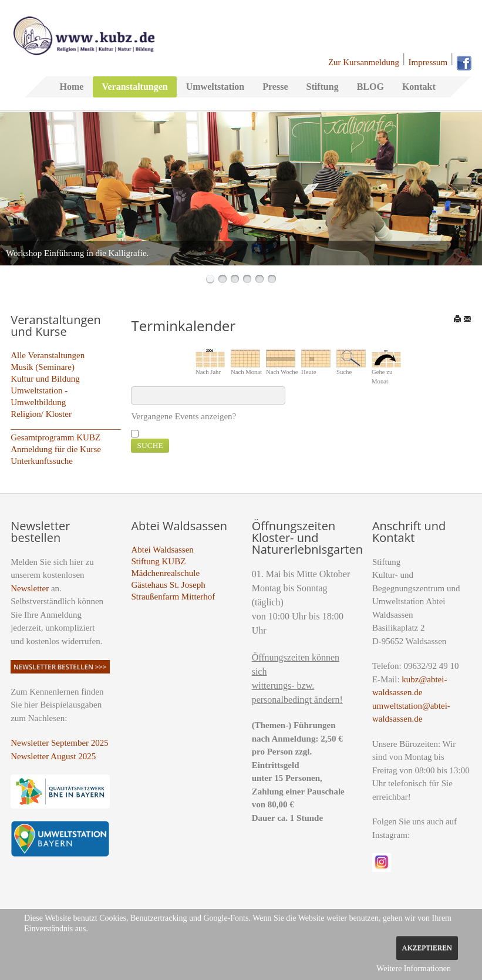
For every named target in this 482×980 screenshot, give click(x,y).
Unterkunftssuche (42, 461)
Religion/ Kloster (41, 414)
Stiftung (323, 87)
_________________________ (66, 426)
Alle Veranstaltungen (48, 355)
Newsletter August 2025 (53, 756)
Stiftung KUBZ (158, 561)
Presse (275, 87)
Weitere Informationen (414, 969)
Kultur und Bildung (45, 379)
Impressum (428, 62)
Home (72, 87)
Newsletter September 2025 (60, 743)
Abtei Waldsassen (162, 550)
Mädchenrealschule (165, 573)
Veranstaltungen (134, 87)
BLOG (370, 87)
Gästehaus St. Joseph (168, 585)
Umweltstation (215, 87)
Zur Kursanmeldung (364, 62)
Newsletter (30, 588)
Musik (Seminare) (43, 367)
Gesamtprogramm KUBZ (55, 437)
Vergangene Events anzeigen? (183, 416)
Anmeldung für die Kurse (56, 449)
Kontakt (419, 87)
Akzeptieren (427, 948)
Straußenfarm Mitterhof (173, 597)
